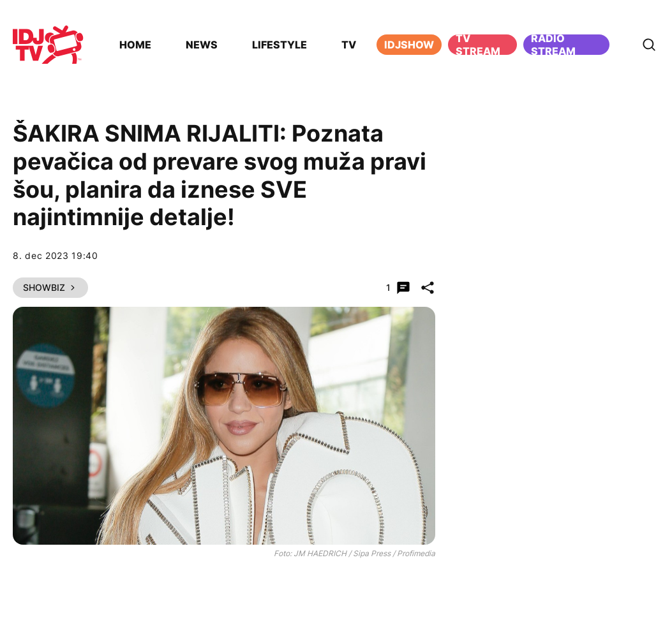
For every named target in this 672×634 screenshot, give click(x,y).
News (202, 45)
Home (135, 45)
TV (349, 45)
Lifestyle (280, 45)
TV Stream (478, 45)
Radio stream (553, 45)
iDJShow (409, 45)
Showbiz (50, 287)
